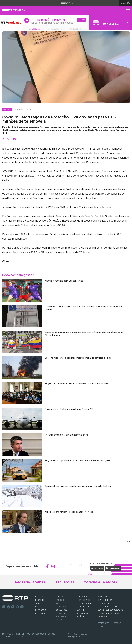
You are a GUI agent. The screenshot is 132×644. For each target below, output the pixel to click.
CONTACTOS (82, 597)
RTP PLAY (60, 597)
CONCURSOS (61, 610)
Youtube (17, 607)
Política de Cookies (35, 634)
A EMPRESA (102, 597)
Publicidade (20, 637)
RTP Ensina (40, 613)
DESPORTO (40, 600)
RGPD (100, 620)
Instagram (13, 607)
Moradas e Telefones (100, 582)
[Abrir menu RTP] (66, 3)
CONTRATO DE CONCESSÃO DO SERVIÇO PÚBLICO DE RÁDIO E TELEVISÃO (110, 613)
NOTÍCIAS (39, 597)
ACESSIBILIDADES (84, 613)
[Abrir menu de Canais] (110, 22)
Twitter (8, 607)
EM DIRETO (61, 600)
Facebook (4, 607)
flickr (22, 607)
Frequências (64, 582)
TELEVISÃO (40, 603)
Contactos (61, 620)
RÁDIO (38, 607)
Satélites (81, 616)
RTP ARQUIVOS (41, 610)
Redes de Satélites (30, 582)
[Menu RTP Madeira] (129, 11)
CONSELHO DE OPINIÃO (107, 607)
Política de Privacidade (13, 634)
